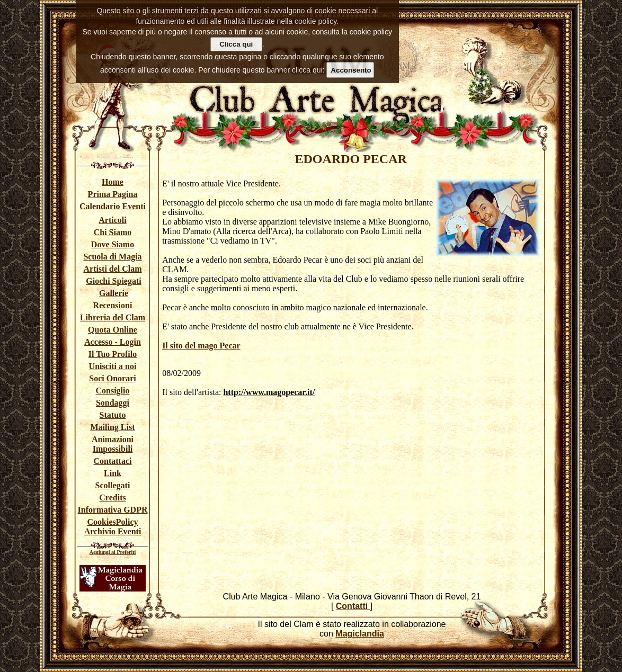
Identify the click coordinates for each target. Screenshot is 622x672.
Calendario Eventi (113, 206)
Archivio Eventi (113, 531)
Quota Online (113, 330)
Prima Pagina (113, 194)
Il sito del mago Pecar (201, 346)
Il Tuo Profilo (113, 354)
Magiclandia (360, 634)
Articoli (112, 220)
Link (113, 473)
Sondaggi (113, 403)
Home (113, 182)
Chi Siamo (113, 232)
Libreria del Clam (113, 317)
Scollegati (113, 485)
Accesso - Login (113, 342)
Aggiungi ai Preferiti (113, 552)
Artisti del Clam (112, 269)
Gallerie (114, 293)
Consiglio (112, 391)
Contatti (353, 606)
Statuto (113, 415)
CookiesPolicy (113, 522)
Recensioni (113, 305)
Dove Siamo (113, 244)
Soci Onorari (112, 378)
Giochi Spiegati (113, 281)
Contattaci (113, 461)
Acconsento (351, 70)
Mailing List (112, 427)
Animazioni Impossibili (113, 444)
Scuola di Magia (112, 257)
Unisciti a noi (113, 366)
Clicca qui (236, 44)
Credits (112, 498)
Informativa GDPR (113, 510)
